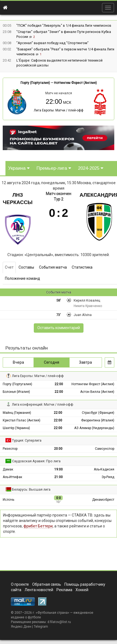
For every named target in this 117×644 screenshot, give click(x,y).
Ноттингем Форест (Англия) (75, 83)
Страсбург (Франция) (98, 413)
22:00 (59, 384)
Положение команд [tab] (22, 278)
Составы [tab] (26, 267)
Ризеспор (10, 449)
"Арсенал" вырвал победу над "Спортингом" (52, 43)
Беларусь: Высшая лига (31, 489)
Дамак (8, 469)
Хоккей (82, 590)
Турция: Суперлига (27, 440)
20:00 (58, 449)
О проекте (20, 584)
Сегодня (52, 362)
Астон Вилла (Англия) (97, 392)
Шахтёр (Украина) (16, 428)
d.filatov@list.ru (59, 622)
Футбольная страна (52, 613)
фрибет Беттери (38, 526)
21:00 (58, 477)
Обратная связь (47, 584)
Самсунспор (105, 449)
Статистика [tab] (82, 267)
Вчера (18, 362)
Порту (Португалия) (35, 83)
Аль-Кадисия (104, 469)
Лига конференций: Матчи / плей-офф (43, 404)
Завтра (85, 362)
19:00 (58, 469)
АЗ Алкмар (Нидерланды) (94, 428)
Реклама (64, 590)
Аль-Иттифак (12, 477)
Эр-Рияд (108, 477)
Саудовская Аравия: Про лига (36, 461)
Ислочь (8, 500)
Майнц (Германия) (17, 413)
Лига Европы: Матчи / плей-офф (59, 110)
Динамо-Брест (103, 500)
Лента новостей (39, 590)
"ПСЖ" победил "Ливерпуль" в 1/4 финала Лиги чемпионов (64, 25)
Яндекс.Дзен (21, 627)
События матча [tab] (53, 267)
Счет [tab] (9, 267)
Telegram (41, 627)
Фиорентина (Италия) (98, 420)
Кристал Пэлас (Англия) (22, 420)
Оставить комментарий (59, 328)
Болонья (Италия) (16, 392)
